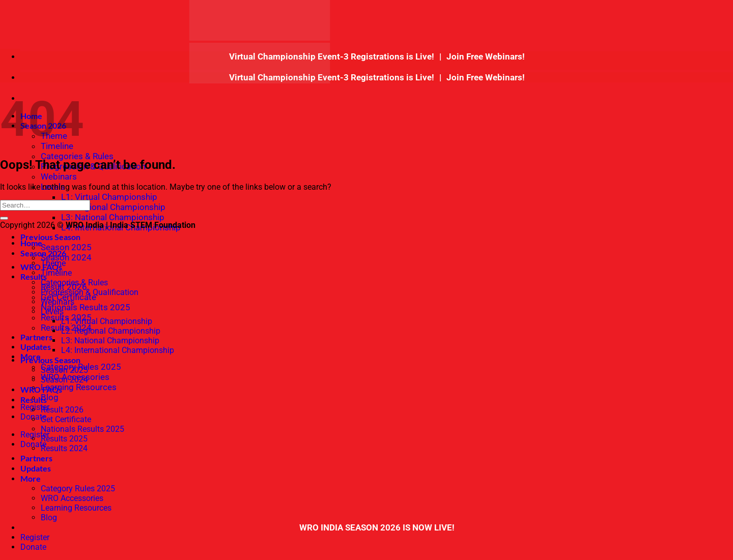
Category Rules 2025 (78, 489)
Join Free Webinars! (486, 56)
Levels (52, 312)
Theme (53, 263)
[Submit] (4, 218)
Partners (36, 337)
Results (34, 400)
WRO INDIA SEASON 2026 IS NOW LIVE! (377, 527)
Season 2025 (66, 247)
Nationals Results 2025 (86, 307)
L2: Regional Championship (113, 207)
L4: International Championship (118, 350)
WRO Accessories (72, 498)
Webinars (59, 176)
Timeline (56, 273)
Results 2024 (64, 448)
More (31, 478)
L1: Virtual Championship (109, 197)
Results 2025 (64, 439)
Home (31, 243)
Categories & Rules (77, 156)
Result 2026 (62, 410)
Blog (50, 397)
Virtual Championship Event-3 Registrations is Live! (333, 56)
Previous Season (50, 237)
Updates (36, 347)
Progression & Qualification (90, 292)
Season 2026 (43, 253)
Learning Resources (79, 387)
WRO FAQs (41, 389)
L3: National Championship (113, 217)
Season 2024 (66, 257)
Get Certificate (66, 419)
